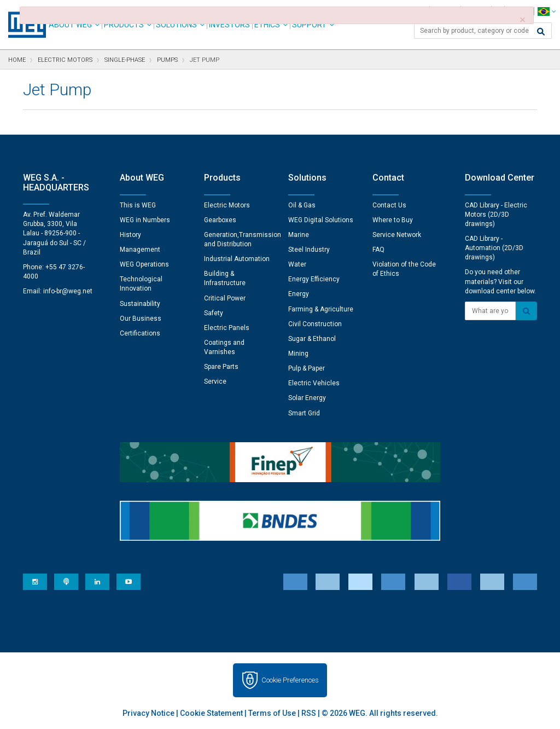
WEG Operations (144, 264)
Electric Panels (227, 328)
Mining (298, 354)
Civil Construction (315, 324)
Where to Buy (393, 220)
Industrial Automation (237, 259)
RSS (309, 713)
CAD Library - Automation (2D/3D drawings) (494, 248)
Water (297, 264)
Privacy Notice (148, 713)
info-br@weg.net (68, 291)
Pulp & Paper (307, 368)
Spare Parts (221, 367)
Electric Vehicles (314, 383)
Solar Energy (307, 398)
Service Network (397, 235)
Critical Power (225, 298)
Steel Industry (309, 250)
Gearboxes (220, 220)
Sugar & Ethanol (312, 339)
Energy (299, 294)
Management (140, 250)
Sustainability (140, 304)
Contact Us (389, 205)
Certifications (140, 333)
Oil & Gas (302, 205)
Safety (214, 313)
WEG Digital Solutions (321, 220)
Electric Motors (227, 205)
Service (215, 381)
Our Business (141, 319)
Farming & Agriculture (321, 309)
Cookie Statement (211, 713)
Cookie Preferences (290, 680)
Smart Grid (304, 413)
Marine (299, 235)
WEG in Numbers (145, 220)
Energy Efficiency (314, 279)
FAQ (378, 250)
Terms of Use (272, 713)
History (130, 235)
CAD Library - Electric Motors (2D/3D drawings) (496, 215)
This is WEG (138, 205)
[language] (547, 11)
